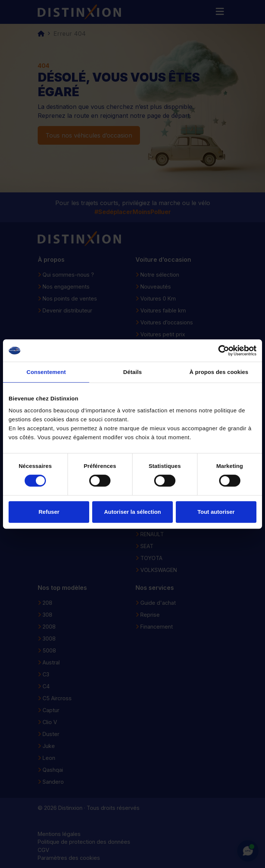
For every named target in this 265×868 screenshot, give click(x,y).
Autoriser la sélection (133, 512)
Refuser (49, 512)
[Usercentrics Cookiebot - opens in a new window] (224, 350)
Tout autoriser (216, 512)
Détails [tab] (132, 372)
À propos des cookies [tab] (219, 372)
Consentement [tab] (46, 372)
